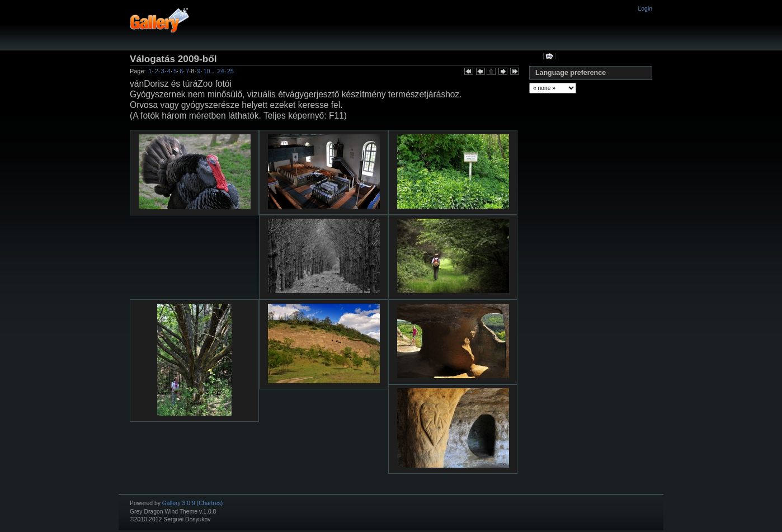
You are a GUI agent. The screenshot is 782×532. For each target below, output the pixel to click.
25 (230, 71)
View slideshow (550, 56)
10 (207, 71)
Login (645, 9)
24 (221, 71)
